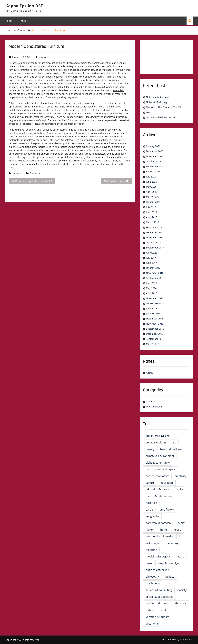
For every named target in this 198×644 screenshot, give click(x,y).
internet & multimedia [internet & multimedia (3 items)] (159, 536)
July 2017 (151, 258)
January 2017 (153, 268)
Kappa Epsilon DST (24, 6)
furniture (35, 173)
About (24, 21)
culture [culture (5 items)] (150, 483)
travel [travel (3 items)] (162, 610)
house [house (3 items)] (177, 530)
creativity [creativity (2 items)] (181, 476)
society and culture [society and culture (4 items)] (158, 603)
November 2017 (155, 237)
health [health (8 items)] (182, 523)
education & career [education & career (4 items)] (158, 489)
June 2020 (151, 182)
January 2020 (153, 202)
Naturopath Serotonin (158, 97)
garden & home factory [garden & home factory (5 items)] (160, 510)
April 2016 (152, 293)
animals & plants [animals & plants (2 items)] (156, 442)
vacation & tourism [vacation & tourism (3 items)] (158, 617)
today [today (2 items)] (149, 610)
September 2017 (155, 248)
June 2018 (151, 212)
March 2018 (153, 222)
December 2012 (155, 334)
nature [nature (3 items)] (180, 556)
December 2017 (155, 232)
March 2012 (153, 344)
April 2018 (152, 217)
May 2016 (151, 288)
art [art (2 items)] (174, 442)
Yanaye (43, 57)
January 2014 (153, 313)
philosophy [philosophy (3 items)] (153, 577)
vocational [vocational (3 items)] (152, 624)
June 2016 (151, 283)
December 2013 (155, 319)
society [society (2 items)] (182, 590)
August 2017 (153, 253)
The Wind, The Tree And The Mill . (165, 107)
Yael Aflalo (118, 90)
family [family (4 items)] (179, 489)
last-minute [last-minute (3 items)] (153, 543)
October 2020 (153, 161)
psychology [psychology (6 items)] (153, 583)
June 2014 (151, 308)
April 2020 (152, 192)
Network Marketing (157, 102)
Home (9, 21)
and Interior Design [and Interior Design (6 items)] (158, 436)
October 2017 (153, 243)
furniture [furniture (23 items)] (151, 503)
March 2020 (153, 197)
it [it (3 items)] (180, 536)
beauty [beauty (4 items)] (150, 449)
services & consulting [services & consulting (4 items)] (159, 590)
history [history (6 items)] (150, 530)
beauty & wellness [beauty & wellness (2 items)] (171, 449)
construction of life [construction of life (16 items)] (157, 476)
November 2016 (155, 273)
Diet (148, 112)
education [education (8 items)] (167, 483)
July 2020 (151, 177)
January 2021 (153, 146)
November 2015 (155, 298)
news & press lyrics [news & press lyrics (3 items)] (170, 563)
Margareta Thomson (104, 77)
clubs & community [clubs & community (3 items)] (158, 463)
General (17, 173)
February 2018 (154, 227)
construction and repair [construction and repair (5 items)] (160, 469)
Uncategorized (154, 407)
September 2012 (155, 339)
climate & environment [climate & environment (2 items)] (160, 456)
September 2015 (155, 303)
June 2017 (151, 263)
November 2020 (155, 156)
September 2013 (155, 329)
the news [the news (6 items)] (181, 603)
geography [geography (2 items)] (152, 516)
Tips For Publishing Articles (161, 117)
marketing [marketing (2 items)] (172, 543)
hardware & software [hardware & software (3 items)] (159, 523)
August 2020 (153, 172)
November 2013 (155, 324)
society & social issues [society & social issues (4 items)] (159, 597)
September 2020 (155, 166)
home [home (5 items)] (164, 530)
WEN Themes (186, 640)
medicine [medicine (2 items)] (151, 550)
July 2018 (151, 207)
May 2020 (151, 187)
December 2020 (155, 151)
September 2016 (155, 278)
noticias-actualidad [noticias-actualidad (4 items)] (157, 570)
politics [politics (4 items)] (170, 577)
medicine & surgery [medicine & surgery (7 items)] (158, 556)
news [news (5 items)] (149, 563)
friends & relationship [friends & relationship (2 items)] (159, 496)
